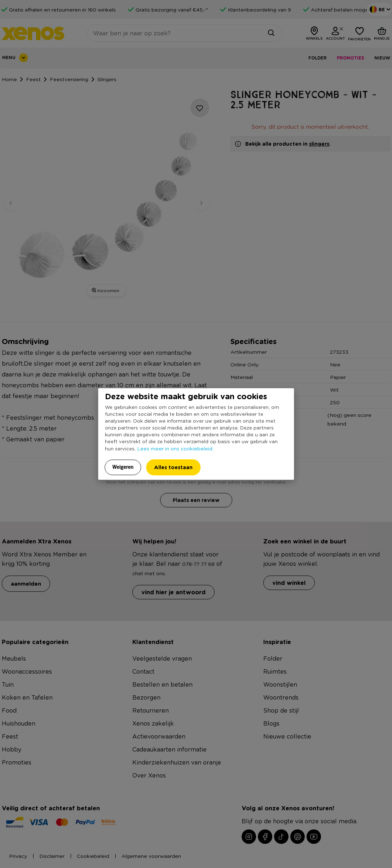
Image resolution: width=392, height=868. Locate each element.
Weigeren (123, 467)
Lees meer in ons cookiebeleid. (175, 448)
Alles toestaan (173, 467)
